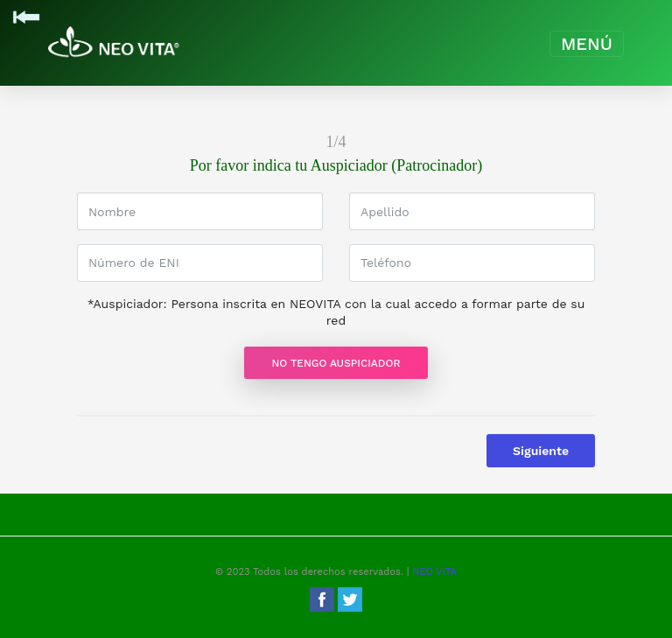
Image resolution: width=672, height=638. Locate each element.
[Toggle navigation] (587, 44)
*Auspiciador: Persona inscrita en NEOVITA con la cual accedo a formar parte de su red (336, 312)
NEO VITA (434, 572)
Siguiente (541, 451)
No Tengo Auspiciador (336, 363)
